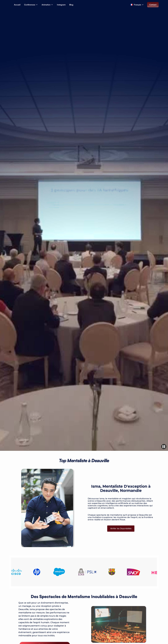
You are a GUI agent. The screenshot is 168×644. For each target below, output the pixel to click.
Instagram (61, 5)
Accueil (17, 5)
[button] (31, 5)
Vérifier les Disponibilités (121, 528)
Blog (71, 5)
